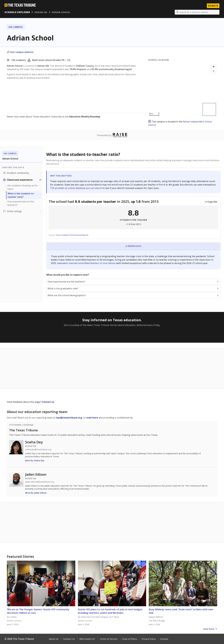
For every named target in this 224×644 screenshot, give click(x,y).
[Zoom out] (214, 71)
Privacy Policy (149, 639)
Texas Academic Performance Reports (72, 235)
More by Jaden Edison (36, 493)
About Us (54, 639)
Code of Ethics (130, 639)
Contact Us (69, 639)
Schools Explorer (17, 12)
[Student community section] (23, 173)
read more (92, 418)
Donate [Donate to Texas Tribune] (213, 6)
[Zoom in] (214, 67)
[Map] (183, 90)
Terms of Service (109, 639)
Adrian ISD (41, 12)
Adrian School (61, 12)
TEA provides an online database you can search (76, 188)
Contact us (48, 402)
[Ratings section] (23, 211)
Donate (164, 639)
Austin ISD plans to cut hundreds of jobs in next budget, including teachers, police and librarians (110, 611)
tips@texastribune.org (69, 418)
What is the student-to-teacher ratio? (21, 195)
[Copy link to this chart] (211, 202)
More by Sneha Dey (35, 460)
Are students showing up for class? (23, 187)
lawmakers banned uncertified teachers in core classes (86, 263)
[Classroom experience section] (23, 180)
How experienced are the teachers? (21, 203)
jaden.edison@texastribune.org (39, 482)
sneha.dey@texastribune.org (38, 449)
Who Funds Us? (87, 639)
